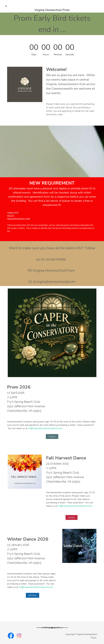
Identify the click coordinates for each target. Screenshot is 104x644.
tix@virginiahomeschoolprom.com (45, 428)
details (72, 518)
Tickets (52, 437)
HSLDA (11, 216)
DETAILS (33, 595)
